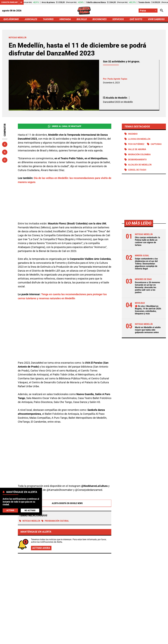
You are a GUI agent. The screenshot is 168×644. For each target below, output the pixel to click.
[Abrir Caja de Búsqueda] (162, 11)
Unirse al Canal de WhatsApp (65, 126)
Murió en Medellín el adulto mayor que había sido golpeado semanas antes (148, 330)
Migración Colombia (139, 154)
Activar (10, 510)
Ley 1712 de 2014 (157, 641)
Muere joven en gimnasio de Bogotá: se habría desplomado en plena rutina (137, 555)
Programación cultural (55, 491)
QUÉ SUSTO (136, 19)
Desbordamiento (137, 160)
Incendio (133, 134)
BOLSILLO (82, 19)
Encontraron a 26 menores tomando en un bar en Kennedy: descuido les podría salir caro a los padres (147, 288)
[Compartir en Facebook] (5, 144)
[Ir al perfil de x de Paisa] (83, 618)
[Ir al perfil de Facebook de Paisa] (75, 618)
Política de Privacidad (57, 641)
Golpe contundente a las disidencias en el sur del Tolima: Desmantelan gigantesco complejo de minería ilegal (146, 264)
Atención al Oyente (81, 641)
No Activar (30, 510)
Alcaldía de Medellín (140, 165)
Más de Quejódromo (27, 540)
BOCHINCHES (100, 19)
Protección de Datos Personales (108, 641)
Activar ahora (41, 518)
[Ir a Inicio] (84, 11)
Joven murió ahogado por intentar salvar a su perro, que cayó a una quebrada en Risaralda (139, 580)
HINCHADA (65, 19)
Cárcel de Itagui (137, 170)
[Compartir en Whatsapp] (5, 160)
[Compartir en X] (5, 152)
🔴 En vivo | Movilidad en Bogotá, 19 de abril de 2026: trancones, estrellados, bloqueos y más (148, 310)
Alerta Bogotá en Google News (65, 473)
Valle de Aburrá (137, 149)
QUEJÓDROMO (11, 19)
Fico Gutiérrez (136, 144)
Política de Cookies (136, 641)
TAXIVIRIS (48, 19)
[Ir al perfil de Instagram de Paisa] (93, 618)
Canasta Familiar (9, 2)
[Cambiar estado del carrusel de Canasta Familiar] (21, 2)
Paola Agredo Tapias (117, 79)
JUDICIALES (31, 19)
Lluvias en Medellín (139, 139)
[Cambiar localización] (148, 11)
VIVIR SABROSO (156, 19)
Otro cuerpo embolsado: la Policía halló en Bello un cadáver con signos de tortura (147, 241)
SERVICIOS (118, 19)
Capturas (156, 144)
